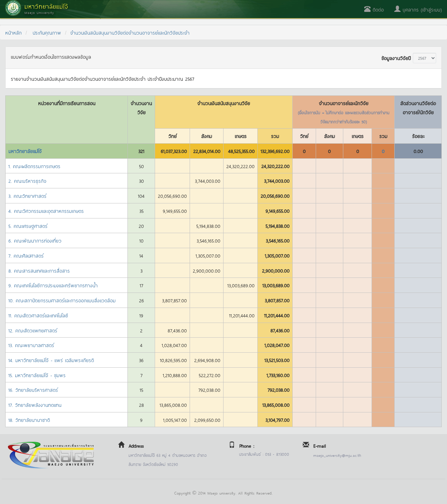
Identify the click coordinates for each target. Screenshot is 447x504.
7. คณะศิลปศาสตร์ (26, 255)
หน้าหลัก (13, 32)
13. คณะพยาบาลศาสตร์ (31, 345)
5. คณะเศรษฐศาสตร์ (28, 226)
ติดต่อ (374, 9)
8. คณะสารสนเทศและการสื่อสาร (39, 270)
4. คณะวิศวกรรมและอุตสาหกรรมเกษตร (46, 211)
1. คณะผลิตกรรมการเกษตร (34, 166)
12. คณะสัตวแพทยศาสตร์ (33, 330)
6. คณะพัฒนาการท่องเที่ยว (35, 240)
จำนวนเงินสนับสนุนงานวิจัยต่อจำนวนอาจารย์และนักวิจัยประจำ (130, 32)
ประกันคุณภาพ (47, 32)
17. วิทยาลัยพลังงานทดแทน (35, 405)
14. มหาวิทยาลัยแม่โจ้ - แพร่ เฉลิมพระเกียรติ (51, 360)
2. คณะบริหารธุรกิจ (27, 181)
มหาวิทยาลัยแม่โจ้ (25, 151)
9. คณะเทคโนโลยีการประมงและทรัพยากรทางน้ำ (53, 285)
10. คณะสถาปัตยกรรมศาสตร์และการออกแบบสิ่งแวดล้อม (62, 300)
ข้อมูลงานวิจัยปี (396, 58)
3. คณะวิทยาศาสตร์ (27, 196)
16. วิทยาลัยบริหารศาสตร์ (33, 390)
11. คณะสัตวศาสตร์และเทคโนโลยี (38, 315)
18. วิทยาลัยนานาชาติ (29, 420)
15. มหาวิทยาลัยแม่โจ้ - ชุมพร (37, 375)
